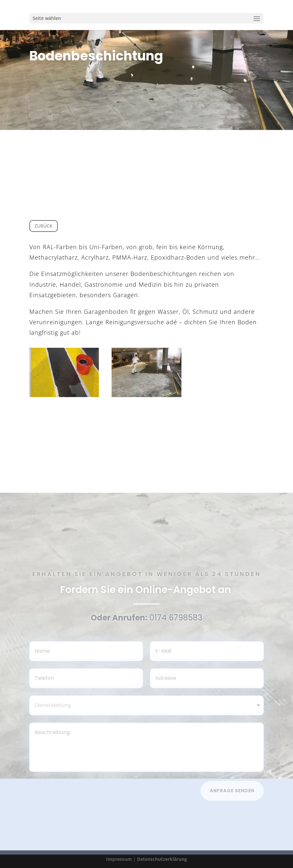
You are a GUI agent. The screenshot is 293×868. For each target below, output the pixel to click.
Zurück (44, 226)
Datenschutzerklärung (162, 859)
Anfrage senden (232, 793)
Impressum (119, 859)
